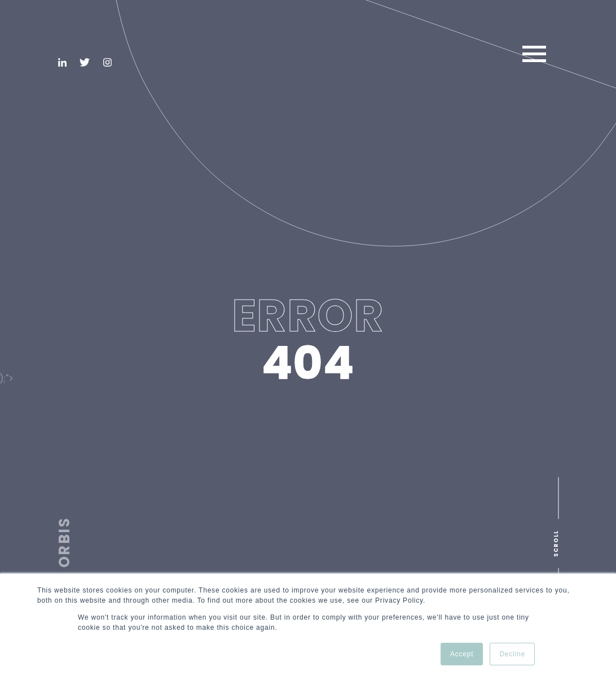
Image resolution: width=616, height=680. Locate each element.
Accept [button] (462, 654)
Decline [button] (512, 654)
